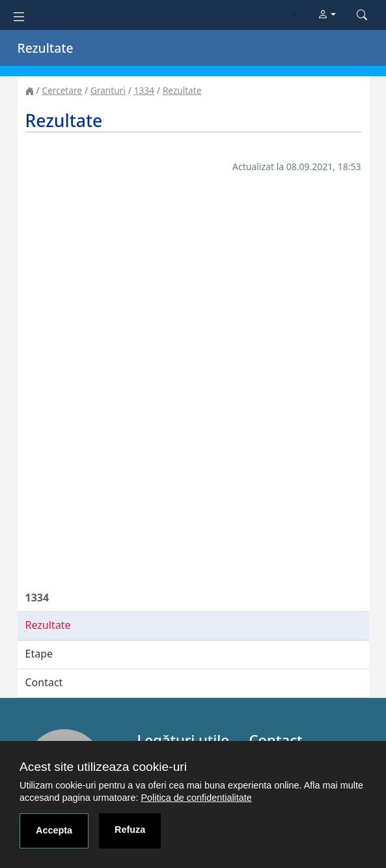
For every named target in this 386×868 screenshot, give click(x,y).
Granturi (108, 90)
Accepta (54, 830)
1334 (144, 90)
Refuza (130, 830)
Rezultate (182, 90)
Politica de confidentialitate (196, 798)
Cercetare (62, 90)
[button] (327, 15)
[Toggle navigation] (19, 15)
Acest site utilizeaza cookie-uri (103, 767)
